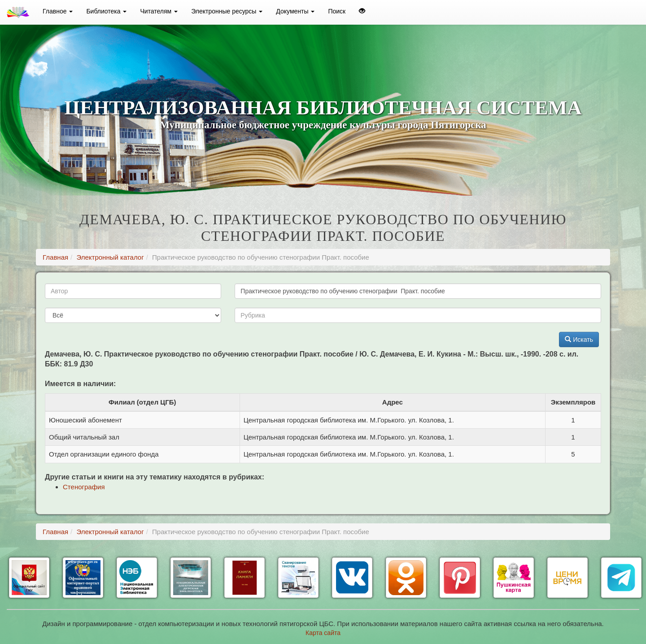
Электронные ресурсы (227, 11)
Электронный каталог (110, 257)
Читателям (159, 11)
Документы (295, 11)
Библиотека (106, 11)
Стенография (84, 487)
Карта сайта (323, 633)
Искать (579, 339)
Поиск (337, 11)
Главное (58, 11)
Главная (55, 257)
